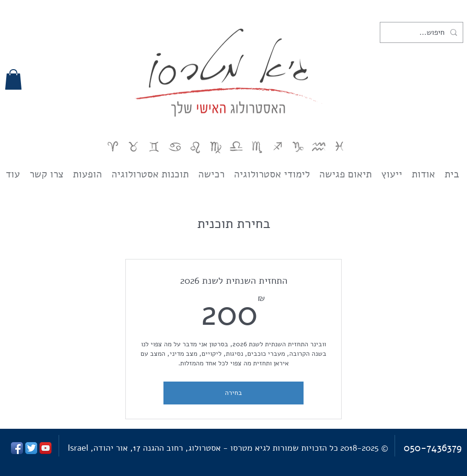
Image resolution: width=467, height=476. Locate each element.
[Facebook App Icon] (17, 448)
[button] (13, 79)
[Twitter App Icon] (31, 448)
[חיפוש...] (422, 32)
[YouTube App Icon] (46, 448)
